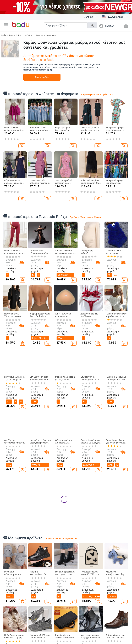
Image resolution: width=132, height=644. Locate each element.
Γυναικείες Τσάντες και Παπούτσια (53, 636)
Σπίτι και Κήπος (95, 627)
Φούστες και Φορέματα (46, 35)
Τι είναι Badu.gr (11, 631)
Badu (4, 35)
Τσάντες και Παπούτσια (54, 627)
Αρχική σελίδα (42, 77)
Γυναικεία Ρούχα (25, 35)
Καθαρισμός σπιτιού (96, 635)
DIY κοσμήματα (119, 634)
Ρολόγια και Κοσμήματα (118, 627)
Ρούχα (12, 35)
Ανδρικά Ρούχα (33, 637)
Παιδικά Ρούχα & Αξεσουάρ (77, 635)
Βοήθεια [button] (90, 17)
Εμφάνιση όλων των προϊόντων (97, 94)
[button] (6, 25)
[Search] (66, 25)
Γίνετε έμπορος (11, 637)
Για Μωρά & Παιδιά (75, 627)
